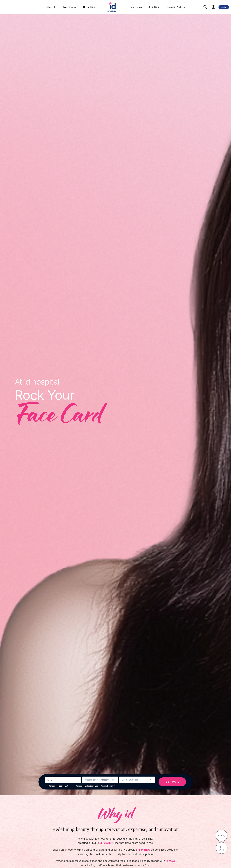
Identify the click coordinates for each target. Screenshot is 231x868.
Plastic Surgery (69, 7)
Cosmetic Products (176, 7)
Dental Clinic (89, 7)
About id (51, 7)
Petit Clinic (154, 7)
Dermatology (136, 7)
